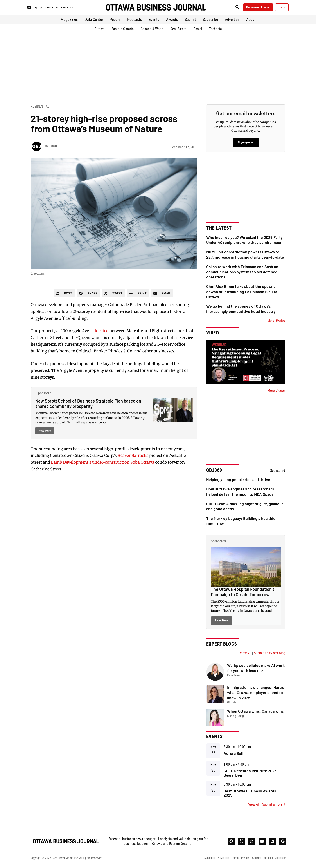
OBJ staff (50, 148)
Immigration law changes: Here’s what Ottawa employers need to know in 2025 (256, 694)
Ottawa (99, 30)
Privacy (242, 860)
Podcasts (135, 21)
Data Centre (94, 21)
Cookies (255, 860)
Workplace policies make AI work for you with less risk (256, 669)
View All (246, 655)
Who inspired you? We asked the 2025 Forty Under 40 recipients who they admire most (244, 241)
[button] (231, 8)
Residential (40, 108)
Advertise (232, 21)
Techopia (215, 30)
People (115, 21)
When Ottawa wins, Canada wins (255, 713)
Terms (231, 860)
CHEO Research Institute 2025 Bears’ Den (250, 774)
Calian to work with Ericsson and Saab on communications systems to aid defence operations (242, 273)
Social (198, 30)
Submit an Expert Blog (270, 655)
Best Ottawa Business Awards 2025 (250, 794)
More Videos (276, 392)
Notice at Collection (275, 860)
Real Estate (178, 30)
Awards (172, 21)
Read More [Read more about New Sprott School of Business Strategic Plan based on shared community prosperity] (45, 432)
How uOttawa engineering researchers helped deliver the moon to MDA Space (240, 493)
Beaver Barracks (133, 457)
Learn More (222, 622)
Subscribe (210, 21)
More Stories (276, 322)
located (102, 332)
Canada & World (152, 30)
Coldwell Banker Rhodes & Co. (105, 353)
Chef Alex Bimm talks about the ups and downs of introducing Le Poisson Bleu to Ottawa (242, 293)
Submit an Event (274, 806)
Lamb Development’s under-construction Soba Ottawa (103, 464)
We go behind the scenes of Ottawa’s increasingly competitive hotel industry (241, 310)
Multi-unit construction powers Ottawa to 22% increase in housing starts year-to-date (245, 256)
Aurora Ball (233, 755)
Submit (190, 21)
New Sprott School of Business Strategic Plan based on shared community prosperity (88, 405)
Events (154, 21)
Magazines (69, 21)
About (251, 21)
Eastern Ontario (123, 30)
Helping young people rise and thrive (238, 481)
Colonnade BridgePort (129, 306)
